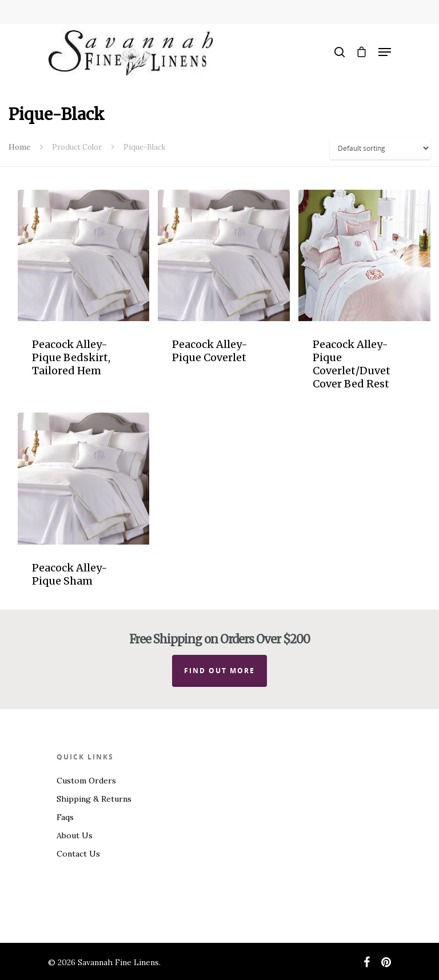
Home (19, 147)
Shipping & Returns (94, 799)
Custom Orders (86, 781)
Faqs (65, 817)
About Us (75, 835)
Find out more (219, 671)
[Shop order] (380, 148)
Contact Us (78, 854)
